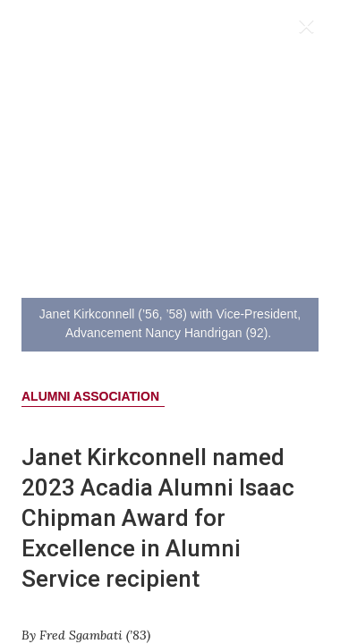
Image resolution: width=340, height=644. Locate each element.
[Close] (310, 30)
